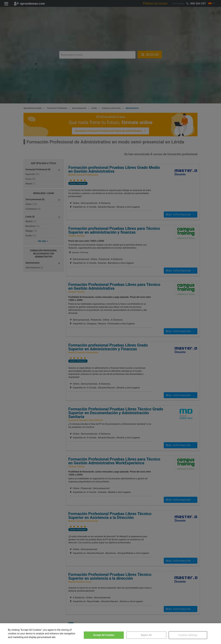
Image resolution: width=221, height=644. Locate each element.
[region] (111, 634)
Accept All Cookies (104, 635)
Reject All (146, 635)
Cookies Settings (188, 635)
